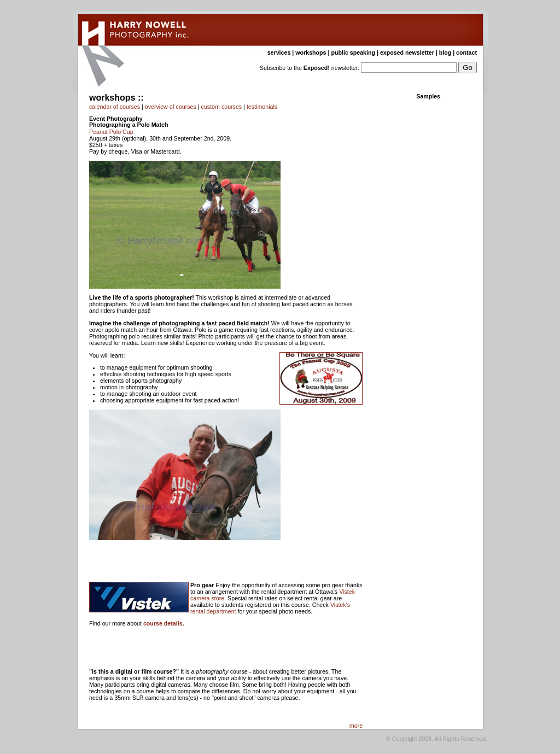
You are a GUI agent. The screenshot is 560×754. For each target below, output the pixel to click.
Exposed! (317, 68)
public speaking (353, 52)
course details (163, 623)
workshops (311, 52)
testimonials (262, 107)
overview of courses (171, 107)
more (356, 726)
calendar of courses (115, 107)
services (279, 52)
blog (445, 52)
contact (466, 52)
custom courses (222, 107)
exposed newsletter (407, 52)
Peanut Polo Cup (111, 132)
